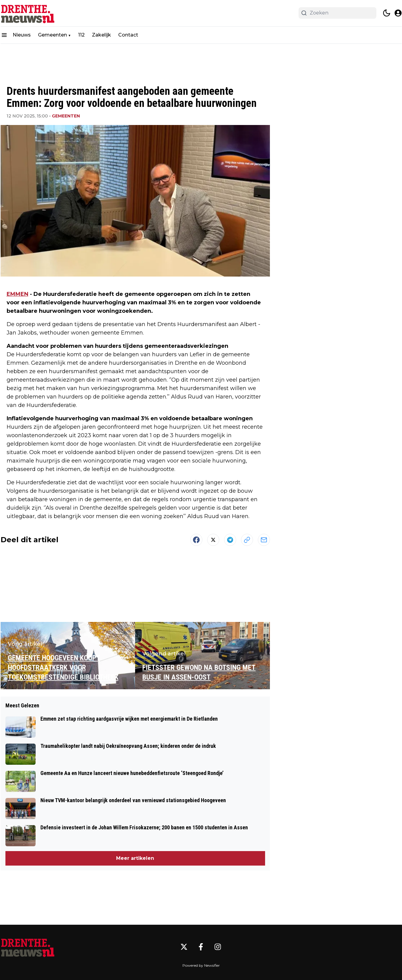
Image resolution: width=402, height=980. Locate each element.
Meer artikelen (135, 858)
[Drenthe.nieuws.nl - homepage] (28, 13)
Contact (128, 35)
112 (81, 35)
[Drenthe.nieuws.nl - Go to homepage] (28, 947)
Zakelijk (101, 35)
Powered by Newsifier (201, 965)
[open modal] (398, 13)
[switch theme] (387, 13)
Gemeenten (52, 35)
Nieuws (22, 35)
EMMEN (17, 294)
